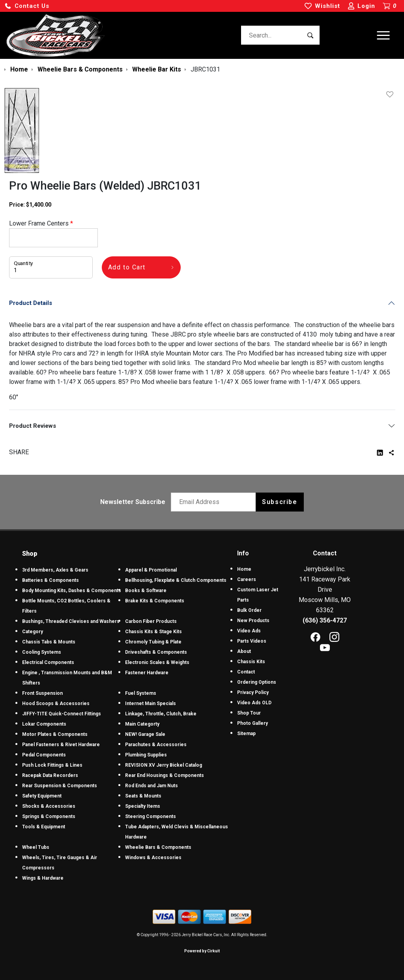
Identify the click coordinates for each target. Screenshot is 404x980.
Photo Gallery (252, 723)
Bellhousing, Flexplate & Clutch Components (176, 580)
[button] (27, 6)
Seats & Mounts (143, 796)
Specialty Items (143, 806)
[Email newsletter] (215, 502)
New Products (253, 621)
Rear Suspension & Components (60, 786)
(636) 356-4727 (325, 620)
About (244, 651)
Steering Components (151, 816)
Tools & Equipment (44, 827)
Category (33, 632)
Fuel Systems (141, 693)
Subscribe (280, 502)
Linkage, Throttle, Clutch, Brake (161, 714)
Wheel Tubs (36, 847)
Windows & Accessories (153, 858)
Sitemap (246, 734)
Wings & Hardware (43, 878)
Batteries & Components (50, 580)
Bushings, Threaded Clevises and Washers (71, 621)
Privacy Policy (253, 692)
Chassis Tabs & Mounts (49, 642)
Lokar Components (44, 724)
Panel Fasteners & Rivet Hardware (61, 745)
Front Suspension (42, 693)
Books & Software (146, 591)
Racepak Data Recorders (50, 775)
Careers (247, 579)
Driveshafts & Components (156, 652)
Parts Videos (252, 641)
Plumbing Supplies (146, 755)
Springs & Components (49, 816)
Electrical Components (48, 662)
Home (244, 569)
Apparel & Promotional (151, 570)
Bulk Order (249, 610)
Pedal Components (44, 755)
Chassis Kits (251, 662)
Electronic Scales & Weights (157, 662)
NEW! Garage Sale (145, 734)
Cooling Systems (42, 652)
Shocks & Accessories (49, 806)
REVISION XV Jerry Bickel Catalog (164, 765)
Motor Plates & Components (55, 734)
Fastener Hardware (147, 673)
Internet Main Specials (151, 703)
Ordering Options (257, 682)
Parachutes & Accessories (156, 745)
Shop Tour (249, 713)
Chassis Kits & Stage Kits (153, 632)
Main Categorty (142, 724)
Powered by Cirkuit (202, 951)
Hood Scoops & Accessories (56, 703)
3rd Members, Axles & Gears (55, 570)
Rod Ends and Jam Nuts (151, 786)
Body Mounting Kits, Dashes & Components (72, 591)
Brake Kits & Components (155, 601)
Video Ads (249, 631)
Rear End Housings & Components (165, 775)
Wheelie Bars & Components (158, 847)
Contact (246, 672)
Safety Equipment (42, 796)
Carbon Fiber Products (151, 621)
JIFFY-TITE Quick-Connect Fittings (62, 714)
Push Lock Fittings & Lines (52, 765)
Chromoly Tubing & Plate (153, 642)
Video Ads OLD (254, 703)
